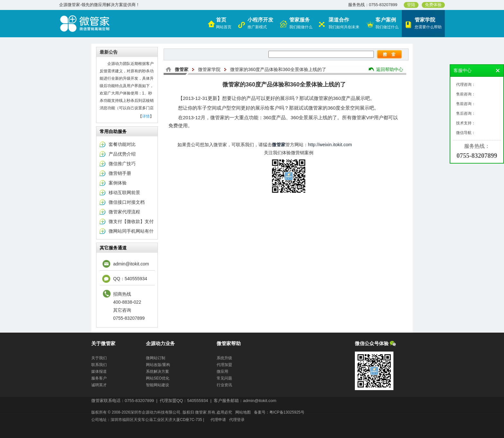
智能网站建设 (157, 385)
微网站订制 (156, 358)
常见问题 (224, 378)
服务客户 (99, 378)
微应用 (222, 371)
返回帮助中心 (390, 69)
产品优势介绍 (122, 154)
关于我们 (99, 358)
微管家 (182, 69)
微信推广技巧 (122, 164)
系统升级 (224, 358)
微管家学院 (209, 69)
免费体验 (433, 5)
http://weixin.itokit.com (330, 145)
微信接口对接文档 (127, 202)
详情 (146, 116)
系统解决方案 (157, 371)
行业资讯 (224, 385)
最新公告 (109, 52)
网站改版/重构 (158, 365)
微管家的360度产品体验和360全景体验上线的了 (278, 69)
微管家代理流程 (124, 212)
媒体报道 (99, 371)
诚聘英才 (99, 385)
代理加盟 (224, 365)
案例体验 (118, 183)
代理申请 (218, 420)
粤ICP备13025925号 (287, 412)
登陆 (411, 5)
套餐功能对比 (122, 144)
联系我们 (99, 365)
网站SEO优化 (158, 378)
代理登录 (237, 420)
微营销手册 (120, 173)
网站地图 (243, 412)
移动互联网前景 (124, 192)
